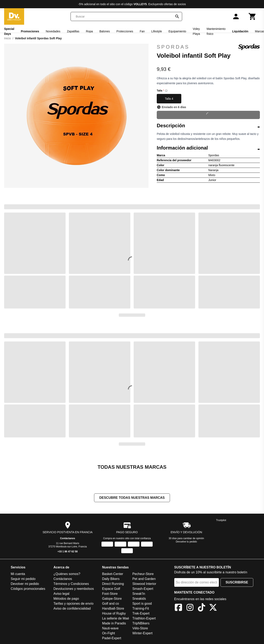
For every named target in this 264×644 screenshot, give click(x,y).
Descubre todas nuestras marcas (132, 498)
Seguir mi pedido (23, 579)
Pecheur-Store (143, 574)
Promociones (30, 31)
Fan (142, 31)
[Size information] (166, 91)
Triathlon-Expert (144, 619)
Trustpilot (221, 521)
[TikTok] (202, 608)
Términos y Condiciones (71, 584)
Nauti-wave (110, 629)
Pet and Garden (144, 579)
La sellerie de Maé (116, 619)
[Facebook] (178, 608)
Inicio (8, 38)
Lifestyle (157, 31)
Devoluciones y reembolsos (74, 589)
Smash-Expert (143, 589)
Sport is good (142, 604)
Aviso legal (61, 594)
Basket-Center (113, 574)
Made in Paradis (114, 624)
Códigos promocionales (28, 589)
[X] (213, 608)
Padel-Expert (112, 639)
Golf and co (111, 604)
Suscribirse (237, 583)
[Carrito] (252, 16)
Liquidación (240, 31)
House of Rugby (114, 614)
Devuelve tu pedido (186, 542)
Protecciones (125, 31)
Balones (105, 31)
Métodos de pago (66, 599)
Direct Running (113, 584)
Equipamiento (177, 31)
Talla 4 (169, 99)
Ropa (89, 31)
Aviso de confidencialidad (72, 609)
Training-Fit (141, 609)
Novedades (53, 31)
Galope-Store (112, 599)
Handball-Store (113, 609)
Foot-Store (110, 594)
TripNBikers (141, 624)
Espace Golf (111, 589)
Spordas (208, 47)
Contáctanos (68, 539)
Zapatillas (73, 31)
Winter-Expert (143, 634)
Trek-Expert (141, 614)
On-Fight (108, 634)
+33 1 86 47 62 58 (68, 552)
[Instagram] (190, 608)
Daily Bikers (111, 579)
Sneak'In (139, 594)
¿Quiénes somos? (67, 574)
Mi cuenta (18, 574)
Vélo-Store (140, 629)
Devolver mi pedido (25, 584)
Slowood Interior (144, 584)
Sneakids (139, 599)
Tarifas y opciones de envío (73, 604)
